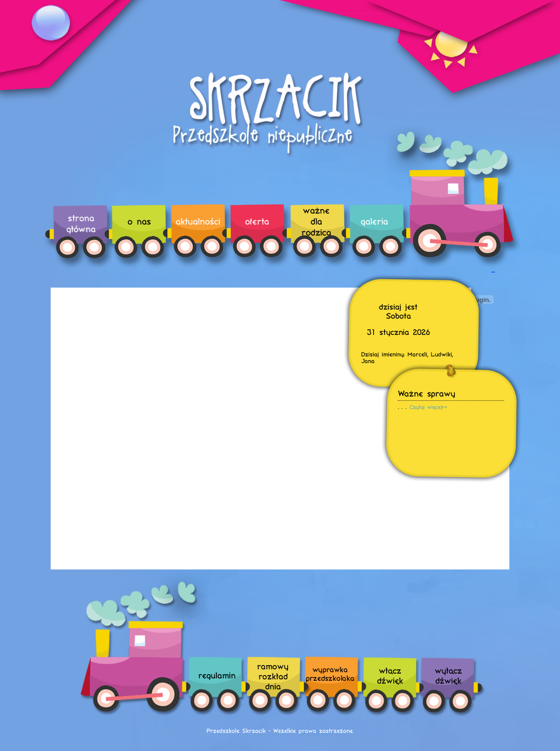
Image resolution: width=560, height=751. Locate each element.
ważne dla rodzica (316, 221)
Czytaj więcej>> (429, 407)
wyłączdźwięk (448, 675)
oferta (257, 221)
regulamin (217, 675)
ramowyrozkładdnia (273, 676)
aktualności (198, 221)
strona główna (81, 223)
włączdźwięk (390, 675)
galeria (374, 221)
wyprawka (330, 674)
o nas (139, 221)
